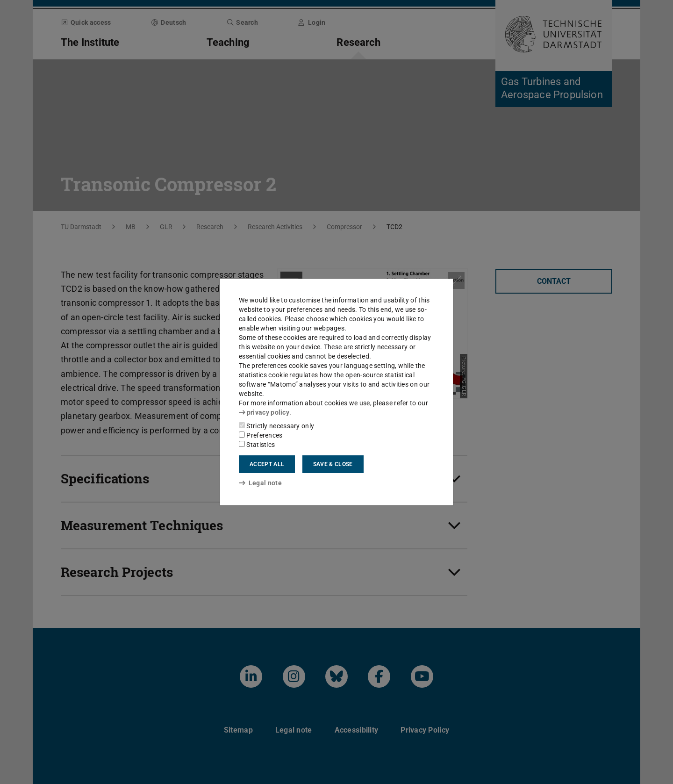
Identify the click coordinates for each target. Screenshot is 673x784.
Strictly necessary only (276, 426)
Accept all (267, 464)
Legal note (260, 483)
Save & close (333, 464)
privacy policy (264, 412)
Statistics (257, 445)
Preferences (261, 435)
